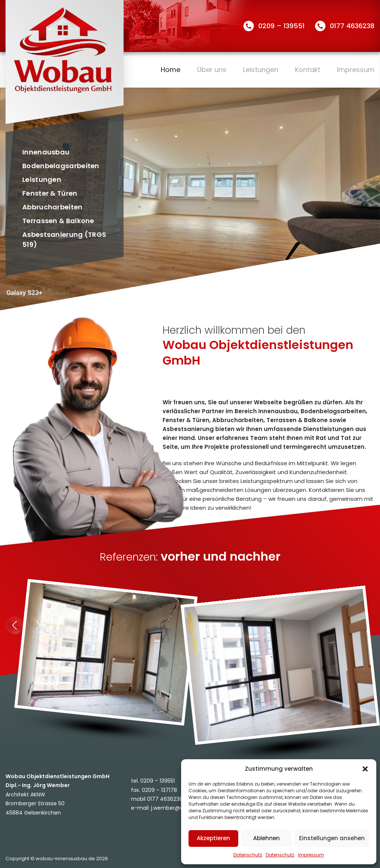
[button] (365, 769)
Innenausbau (46, 152)
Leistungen (261, 70)
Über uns (212, 70)
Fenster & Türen (50, 193)
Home (171, 70)
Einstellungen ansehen (332, 838)
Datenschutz (248, 855)
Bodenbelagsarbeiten (61, 166)
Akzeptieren (213, 838)
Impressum (311, 855)
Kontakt (308, 70)
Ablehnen (266, 838)
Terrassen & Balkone (58, 221)
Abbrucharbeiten (53, 207)
